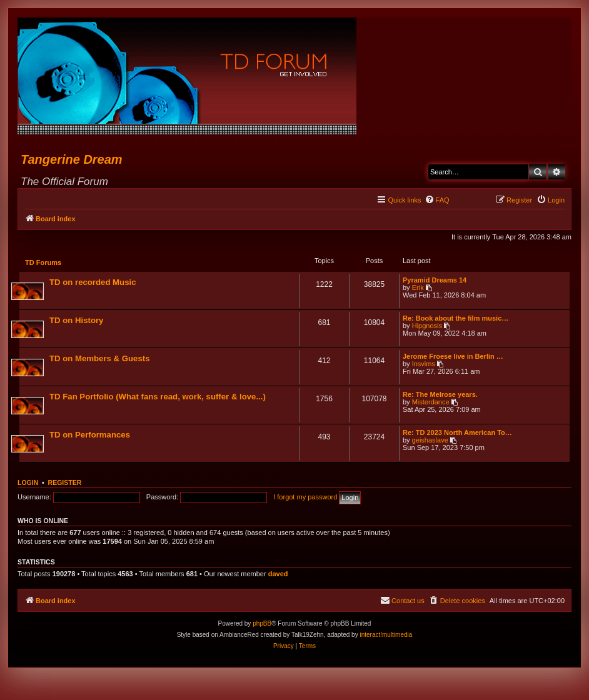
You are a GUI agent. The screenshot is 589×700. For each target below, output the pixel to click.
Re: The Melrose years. (440, 395)
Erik (417, 288)
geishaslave (430, 441)
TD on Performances (90, 435)
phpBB (262, 625)
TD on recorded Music (93, 283)
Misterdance (430, 402)
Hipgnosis (426, 326)
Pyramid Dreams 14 (434, 281)
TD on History (77, 321)
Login (28, 484)
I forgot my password (305, 498)
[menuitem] (437, 200)
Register (65, 484)
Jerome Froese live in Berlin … (452, 357)
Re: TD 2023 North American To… (457, 433)
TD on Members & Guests (100, 359)
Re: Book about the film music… (455, 319)
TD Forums (44, 263)
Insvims (423, 364)
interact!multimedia (386, 636)
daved (278, 575)
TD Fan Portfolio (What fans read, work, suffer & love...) (158, 397)
